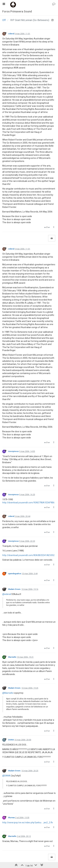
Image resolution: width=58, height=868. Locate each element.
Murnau (11, 818)
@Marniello (8, 693)
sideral (11, 34)
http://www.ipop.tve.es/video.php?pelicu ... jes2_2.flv (28, 823)
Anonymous (13, 451)
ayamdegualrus (15, 574)
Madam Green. (15, 589)
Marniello (12, 657)
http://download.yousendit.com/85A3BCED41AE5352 (28, 555)
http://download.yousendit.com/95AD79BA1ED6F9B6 (28, 503)
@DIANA (6, 776)
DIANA (11, 740)
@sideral (7, 594)
